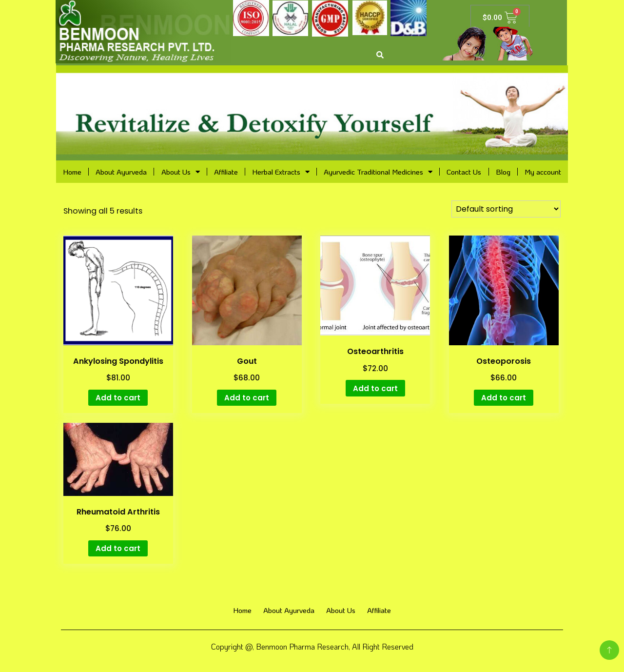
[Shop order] (506, 209)
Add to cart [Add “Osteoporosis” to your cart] (504, 398)
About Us (181, 172)
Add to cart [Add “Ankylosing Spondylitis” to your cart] (118, 398)
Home (72, 172)
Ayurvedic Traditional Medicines (378, 172)
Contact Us (464, 172)
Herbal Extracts (281, 172)
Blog (503, 172)
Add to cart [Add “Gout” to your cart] (247, 398)
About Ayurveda (121, 172)
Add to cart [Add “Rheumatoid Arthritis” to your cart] (118, 548)
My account (543, 172)
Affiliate (226, 172)
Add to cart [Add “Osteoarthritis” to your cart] (375, 388)
